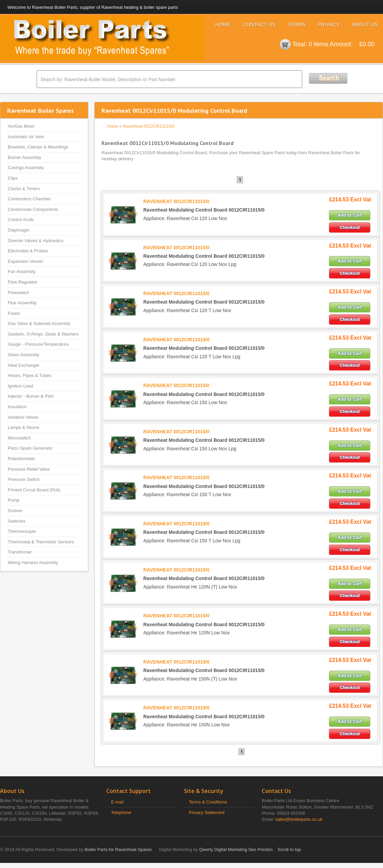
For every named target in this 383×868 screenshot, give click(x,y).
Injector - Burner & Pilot (31, 396)
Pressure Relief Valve (29, 469)
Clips (13, 178)
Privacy (329, 24)
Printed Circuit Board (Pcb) (34, 490)
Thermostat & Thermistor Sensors (41, 542)
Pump (14, 500)
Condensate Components (33, 209)
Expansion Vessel (25, 261)
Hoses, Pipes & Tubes (30, 375)
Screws (15, 511)
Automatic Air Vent (26, 137)
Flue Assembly (22, 303)
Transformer (20, 552)
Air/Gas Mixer (21, 126)
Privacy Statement (207, 812)
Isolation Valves (23, 417)
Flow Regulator (23, 282)
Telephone (121, 812)
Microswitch (19, 438)
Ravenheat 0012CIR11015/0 (148, 126)
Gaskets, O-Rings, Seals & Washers (43, 334)
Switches (17, 521)
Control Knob (21, 220)
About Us (365, 24)
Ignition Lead (20, 386)
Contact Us (259, 24)
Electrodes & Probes (28, 251)
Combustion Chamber (29, 199)
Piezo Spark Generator (30, 448)
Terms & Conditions (208, 802)
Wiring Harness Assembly (33, 563)
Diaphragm (19, 230)
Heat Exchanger (24, 365)
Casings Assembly (26, 168)
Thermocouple (22, 531)
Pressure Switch (24, 479)
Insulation (17, 407)
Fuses (14, 313)
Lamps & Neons (24, 427)
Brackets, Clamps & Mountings (38, 147)
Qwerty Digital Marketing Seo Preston (236, 849)
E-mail (117, 802)
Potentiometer (22, 459)
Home (223, 24)
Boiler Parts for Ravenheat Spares (118, 849)
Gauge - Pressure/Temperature (38, 344)
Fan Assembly (22, 272)
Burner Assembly (24, 157)
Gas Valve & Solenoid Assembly (39, 323)
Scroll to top (289, 849)
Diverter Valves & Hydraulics (36, 241)
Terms (297, 24)
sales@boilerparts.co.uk (299, 819)
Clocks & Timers (24, 189)
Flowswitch (19, 293)
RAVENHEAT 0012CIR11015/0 (176, 201)
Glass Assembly (23, 355)
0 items (318, 44)
